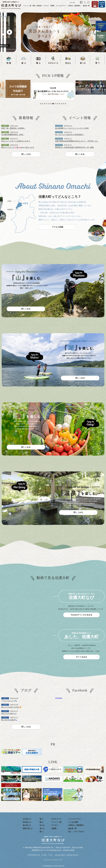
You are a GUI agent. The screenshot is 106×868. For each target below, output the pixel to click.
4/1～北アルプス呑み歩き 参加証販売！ (70, 135)
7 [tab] (53, 104)
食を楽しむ (27, 825)
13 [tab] (65, 104)
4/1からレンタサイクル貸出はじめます (16, 141)
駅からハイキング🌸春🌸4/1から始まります (18, 147)
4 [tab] (47, 104)
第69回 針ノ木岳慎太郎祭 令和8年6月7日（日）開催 (74, 147)
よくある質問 (73, 822)
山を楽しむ (27, 819)
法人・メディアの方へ (76, 832)
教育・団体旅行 (37, 6)
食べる (42, 828)
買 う (42, 832)
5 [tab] (49, 104)
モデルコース (56, 819)
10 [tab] (59, 104)
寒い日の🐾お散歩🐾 (9, 720)
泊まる (42, 825)
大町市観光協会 (59, 698)
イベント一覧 (27, 6)
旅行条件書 (60, 855)
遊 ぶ (42, 819)
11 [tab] (61, 104)
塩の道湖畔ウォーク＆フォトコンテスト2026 (72, 128)
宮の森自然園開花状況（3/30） (13, 135)
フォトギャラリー (61, 6)
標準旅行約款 (72, 855)
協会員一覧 (86, 6)
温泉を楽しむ (28, 828)
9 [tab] (57, 104)
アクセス (46, 6)
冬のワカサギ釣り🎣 (9, 714)
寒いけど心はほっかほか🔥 (11, 707)
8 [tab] (55, 104)
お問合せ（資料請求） (75, 6)
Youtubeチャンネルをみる (81, 615)
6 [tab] (51, 104)
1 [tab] (41, 104)
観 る (42, 822)
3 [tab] (45, 104)
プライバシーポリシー (53, 860)
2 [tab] (43, 104)
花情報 (52, 6)
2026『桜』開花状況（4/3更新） (13, 128)
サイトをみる (81, 657)
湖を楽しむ (27, 822)
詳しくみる (26, 154)
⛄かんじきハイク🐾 (9, 701)
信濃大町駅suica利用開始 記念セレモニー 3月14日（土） (77, 141)
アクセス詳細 (58, 227)
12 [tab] (63, 104)
